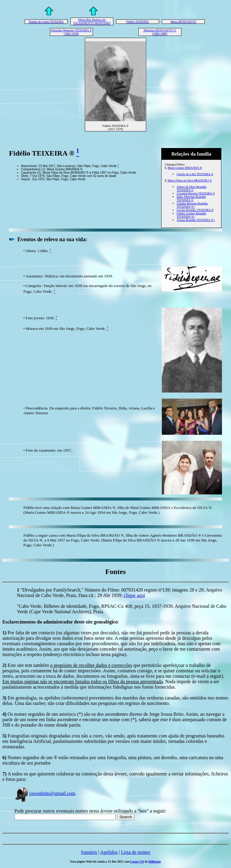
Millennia (154, 862)
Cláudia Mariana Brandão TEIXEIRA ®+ (192, 205)
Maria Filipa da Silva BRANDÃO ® (190, 180)
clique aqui (135, 595)
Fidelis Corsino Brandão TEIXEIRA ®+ (191, 215)
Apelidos (109, 852)
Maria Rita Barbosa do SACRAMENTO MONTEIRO (92, 21)
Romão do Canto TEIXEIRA (46, 22)
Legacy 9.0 (137, 862)
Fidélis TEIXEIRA (138, 22)
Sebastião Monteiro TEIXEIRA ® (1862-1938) (71, 32)
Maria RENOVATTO (183, 22)
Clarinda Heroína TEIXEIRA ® (196, 193)
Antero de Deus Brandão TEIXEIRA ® (191, 188)
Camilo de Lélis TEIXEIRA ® (195, 174)
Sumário (89, 852)
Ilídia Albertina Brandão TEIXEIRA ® (191, 198)
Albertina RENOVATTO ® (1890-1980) (160, 32)
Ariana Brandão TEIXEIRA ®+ (196, 220)
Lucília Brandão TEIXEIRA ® (195, 210)
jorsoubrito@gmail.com (45, 793)
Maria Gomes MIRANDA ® (185, 168)
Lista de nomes (136, 852)
